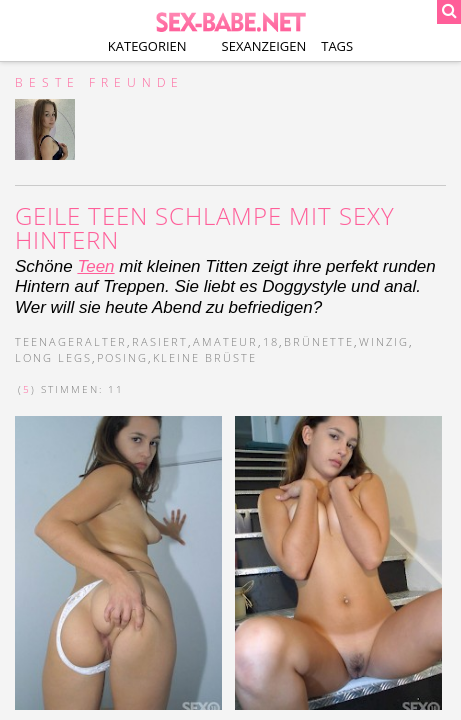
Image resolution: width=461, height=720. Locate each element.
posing (122, 357)
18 (271, 341)
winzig (384, 341)
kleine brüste (205, 357)
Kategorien (147, 46)
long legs (53, 357)
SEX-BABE (230, 20)
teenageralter (71, 341)
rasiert (160, 341)
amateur (225, 341)
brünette (319, 341)
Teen (95, 266)
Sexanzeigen (264, 46)
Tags (337, 46)
